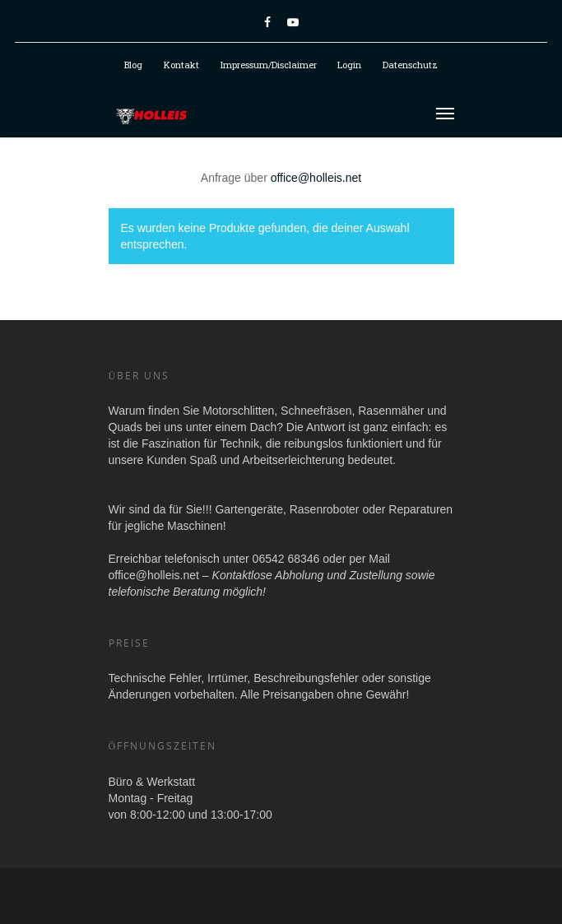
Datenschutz (410, 65)
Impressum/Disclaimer (269, 65)
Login (349, 65)
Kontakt (181, 65)
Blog (133, 65)
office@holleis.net (316, 178)
